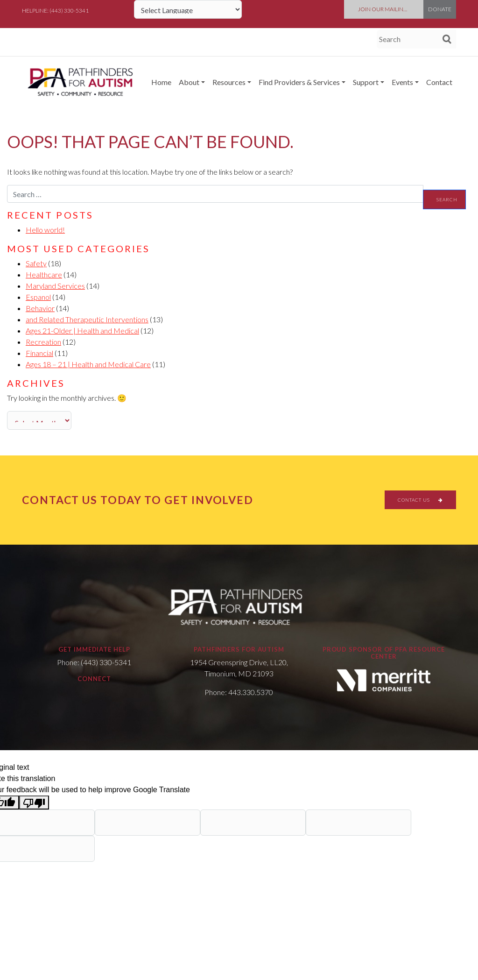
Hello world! (45, 230)
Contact (439, 82)
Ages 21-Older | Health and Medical (82, 330)
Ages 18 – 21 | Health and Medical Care (88, 364)
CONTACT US (420, 500)
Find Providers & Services (299, 82)
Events (402, 82)
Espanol (38, 297)
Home (161, 82)
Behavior (40, 308)
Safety (36, 263)
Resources (229, 82)
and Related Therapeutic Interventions (87, 319)
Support (366, 82)
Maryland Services (55, 286)
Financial (39, 353)
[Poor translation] (34, 803)
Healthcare (44, 274)
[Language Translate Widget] (188, 9)
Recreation (43, 342)
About (189, 82)
